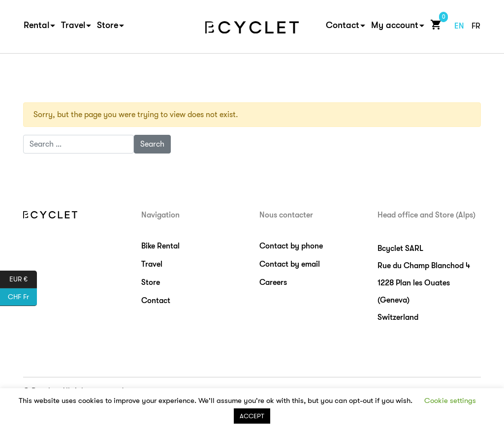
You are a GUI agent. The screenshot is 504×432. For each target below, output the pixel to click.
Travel (73, 25)
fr (476, 26)
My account (395, 25)
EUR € (23, 279)
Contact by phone (291, 246)
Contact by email (290, 264)
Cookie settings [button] (450, 401)
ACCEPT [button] (252, 416)
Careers (273, 282)
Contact (343, 25)
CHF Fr (22, 297)
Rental (36, 25)
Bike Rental (160, 246)
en (459, 26)
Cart (434, 24)
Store (108, 25)
